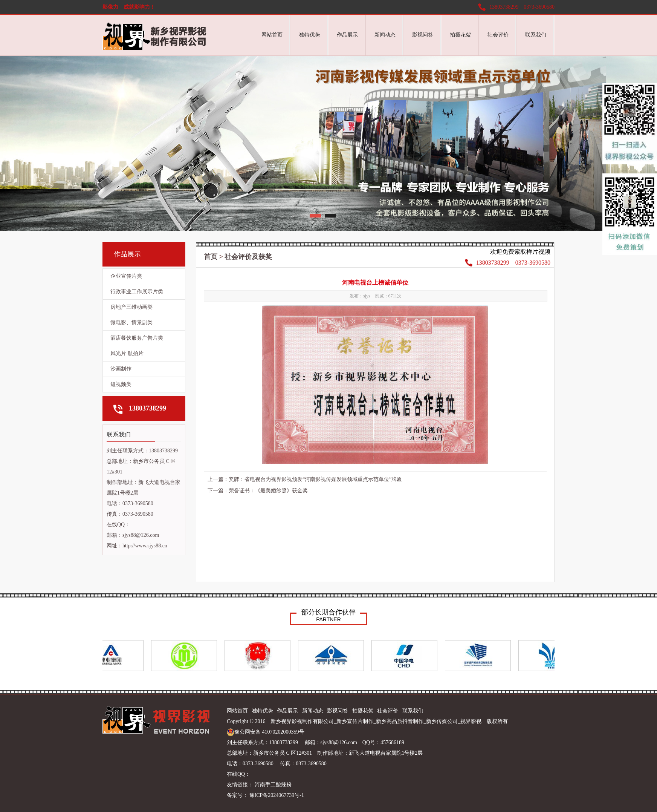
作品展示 (347, 35)
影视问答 (423, 35)
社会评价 (498, 35)
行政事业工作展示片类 (137, 292)
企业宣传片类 (126, 276)
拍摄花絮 (460, 35)
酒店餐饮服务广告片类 (137, 338)
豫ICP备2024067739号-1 (276, 795)
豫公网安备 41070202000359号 (266, 732)
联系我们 (536, 35)
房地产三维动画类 (131, 307)
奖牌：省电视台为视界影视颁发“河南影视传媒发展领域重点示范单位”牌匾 (315, 479)
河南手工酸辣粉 (273, 785)
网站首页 (272, 35)
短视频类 (121, 384)
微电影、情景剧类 (131, 323)
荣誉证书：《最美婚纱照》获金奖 (268, 491)
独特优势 (310, 35)
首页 (211, 257)
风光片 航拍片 (127, 353)
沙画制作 (121, 369)
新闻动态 (385, 35)
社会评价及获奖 (248, 257)
